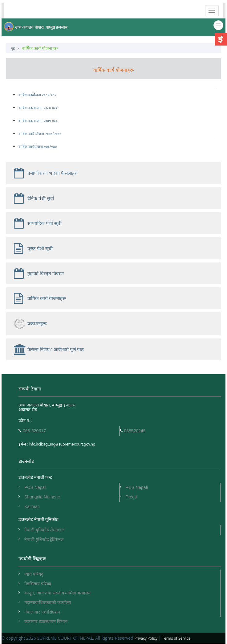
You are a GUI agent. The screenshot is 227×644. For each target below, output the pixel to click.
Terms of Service (176, 638)
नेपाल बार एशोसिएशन (42, 612)
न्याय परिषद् (34, 574)
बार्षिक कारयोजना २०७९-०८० (38, 121)
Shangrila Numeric (42, 497)
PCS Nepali (137, 487)
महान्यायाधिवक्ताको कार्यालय (48, 602)
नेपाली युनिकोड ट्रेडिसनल (44, 539)
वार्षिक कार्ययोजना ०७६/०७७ (38, 147)
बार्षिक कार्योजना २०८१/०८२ (37, 95)
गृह (13, 48)
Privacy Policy (146, 638)
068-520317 (34, 431)
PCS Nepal (35, 487)
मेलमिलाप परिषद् (38, 584)
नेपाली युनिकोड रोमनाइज (44, 530)
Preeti (131, 497)
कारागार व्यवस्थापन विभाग (46, 622)
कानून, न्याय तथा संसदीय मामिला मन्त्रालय (57, 593)
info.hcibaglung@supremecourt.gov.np (61, 444)
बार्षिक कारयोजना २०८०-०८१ (38, 108)
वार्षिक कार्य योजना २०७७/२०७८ (40, 134)
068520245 (135, 431)
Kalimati (32, 506)
